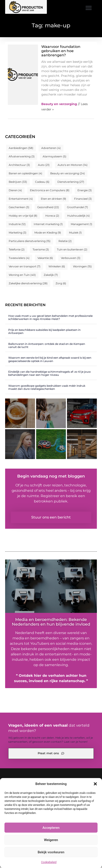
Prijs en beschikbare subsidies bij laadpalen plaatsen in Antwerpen (44, 332)
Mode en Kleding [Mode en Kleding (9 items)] (48, 233)
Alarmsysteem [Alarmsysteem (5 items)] (54, 157)
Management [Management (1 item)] (81, 225)
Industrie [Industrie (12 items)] (17, 225)
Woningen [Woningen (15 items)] (82, 267)
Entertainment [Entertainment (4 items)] (21, 200)
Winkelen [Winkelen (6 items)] (57, 267)
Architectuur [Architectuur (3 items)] (19, 166)
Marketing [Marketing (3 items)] (18, 233)
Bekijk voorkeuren (51, 852)
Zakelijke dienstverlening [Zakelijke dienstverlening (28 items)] (28, 284)
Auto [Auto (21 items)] (44, 166)
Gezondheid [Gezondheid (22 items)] (48, 208)
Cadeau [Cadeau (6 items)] (42, 183)
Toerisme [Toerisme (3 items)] (41, 250)
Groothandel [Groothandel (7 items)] (77, 208)
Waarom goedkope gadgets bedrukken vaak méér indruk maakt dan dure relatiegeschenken (47, 388)
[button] (95, 784)
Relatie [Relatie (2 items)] (65, 242)
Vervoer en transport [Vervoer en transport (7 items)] (25, 267)
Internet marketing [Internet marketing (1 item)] (48, 225)
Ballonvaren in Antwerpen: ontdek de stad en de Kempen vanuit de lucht (47, 346)
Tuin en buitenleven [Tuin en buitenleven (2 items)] (72, 250)
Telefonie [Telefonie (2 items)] (17, 250)
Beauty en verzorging (59, 105)
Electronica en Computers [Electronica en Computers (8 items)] (50, 191)
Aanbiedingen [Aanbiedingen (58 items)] (21, 149)
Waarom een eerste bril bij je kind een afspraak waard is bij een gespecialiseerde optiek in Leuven (50, 360)
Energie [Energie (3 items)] (85, 191)
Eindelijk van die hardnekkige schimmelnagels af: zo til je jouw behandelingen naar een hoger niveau (50, 374)
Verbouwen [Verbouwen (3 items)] (71, 259)
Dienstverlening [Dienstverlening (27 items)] (71, 183)
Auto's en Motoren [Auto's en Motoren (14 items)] (73, 166)
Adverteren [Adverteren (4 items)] (51, 149)
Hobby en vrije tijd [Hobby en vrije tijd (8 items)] (23, 216)
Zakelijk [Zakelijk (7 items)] (51, 276)
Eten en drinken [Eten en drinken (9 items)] (53, 200)
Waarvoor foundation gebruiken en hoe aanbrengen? (61, 52)
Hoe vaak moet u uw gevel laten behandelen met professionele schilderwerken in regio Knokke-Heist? (50, 318)
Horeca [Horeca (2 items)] (52, 216)
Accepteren (51, 828)
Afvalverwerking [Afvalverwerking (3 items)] (22, 157)
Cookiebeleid (49, 862)
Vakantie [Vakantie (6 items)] (45, 259)
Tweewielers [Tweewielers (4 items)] (19, 259)
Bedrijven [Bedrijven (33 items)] (18, 183)
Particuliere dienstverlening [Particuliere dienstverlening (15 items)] (30, 242)
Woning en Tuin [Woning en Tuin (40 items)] (22, 276)
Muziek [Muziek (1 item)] (75, 233)
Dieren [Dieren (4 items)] (15, 191)
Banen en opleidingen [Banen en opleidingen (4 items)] (25, 174)
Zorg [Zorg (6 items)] (61, 284)
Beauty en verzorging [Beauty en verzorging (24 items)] (68, 174)
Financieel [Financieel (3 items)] (83, 200)
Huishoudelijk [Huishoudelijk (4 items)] (78, 216)
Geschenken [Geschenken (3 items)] (19, 208)
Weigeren (51, 840)
